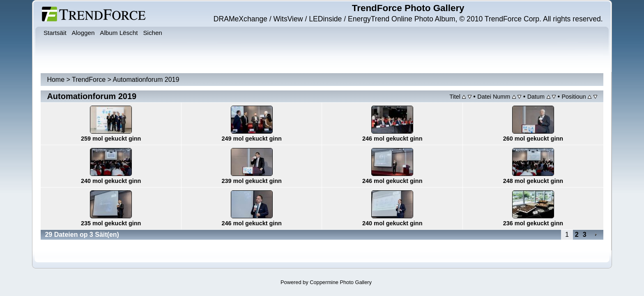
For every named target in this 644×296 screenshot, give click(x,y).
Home (56, 80)
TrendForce (89, 80)
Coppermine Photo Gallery (341, 282)
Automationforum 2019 (146, 80)
